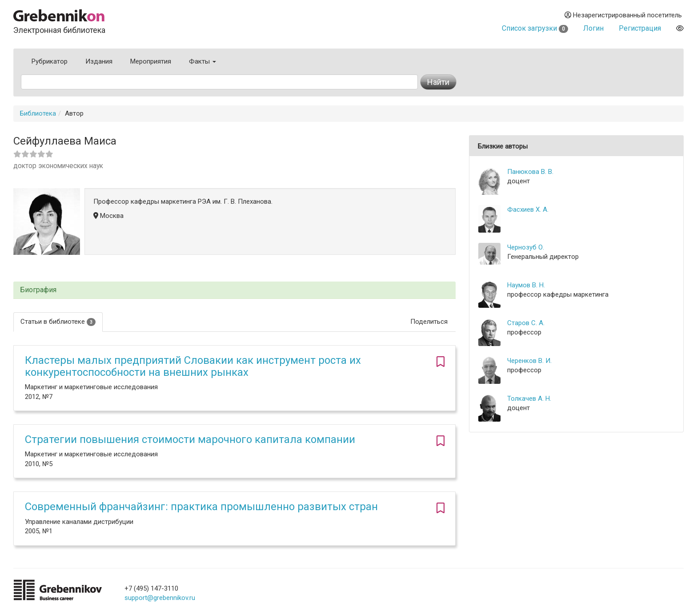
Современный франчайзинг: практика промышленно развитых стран (201, 507)
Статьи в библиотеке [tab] (58, 322)
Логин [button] (593, 28)
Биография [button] (38, 290)
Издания (99, 61)
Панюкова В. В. (530, 172)
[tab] (234, 290)
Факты (202, 61)
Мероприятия (151, 61)
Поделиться (429, 322)
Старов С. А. (526, 323)
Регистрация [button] (640, 28)
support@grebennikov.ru (160, 598)
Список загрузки (535, 28)
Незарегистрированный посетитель (623, 15)
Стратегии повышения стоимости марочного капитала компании (190, 439)
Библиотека (38, 113)
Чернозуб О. (526, 247)
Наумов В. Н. (526, 285)
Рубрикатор (50, 61)
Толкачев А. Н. (529, 399)
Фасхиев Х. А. (528, 209)
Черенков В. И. (529, 361)
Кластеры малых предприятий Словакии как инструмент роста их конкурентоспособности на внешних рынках (193, 366)
